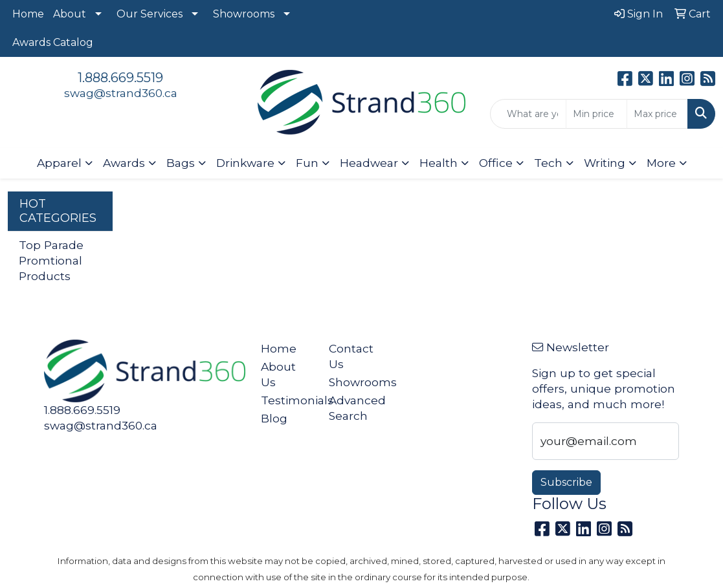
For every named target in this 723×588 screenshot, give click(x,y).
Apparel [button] (59, 163)
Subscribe (566, 482)
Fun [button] (307, 163)
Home (28, 14)
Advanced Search (355, 408)
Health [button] (439, 163)
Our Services (150, 14)
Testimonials (287, 400)
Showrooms (244, 14)
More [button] (661, 163)
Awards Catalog (53, 42)
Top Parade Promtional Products (51, 260)
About (70, 14)
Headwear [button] (369, 163)
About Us (278, 374)
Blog (274, 418)
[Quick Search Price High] (657, 114)
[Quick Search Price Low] (596, 114)
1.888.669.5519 (120, 78)
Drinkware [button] (245, 163)
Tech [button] (548, 163)
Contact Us (351, 356)
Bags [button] (181, 163)
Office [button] (496, 163)
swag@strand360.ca (121, 93)
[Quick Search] (528, 114)
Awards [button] (124, 163)
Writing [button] (605, 163)
